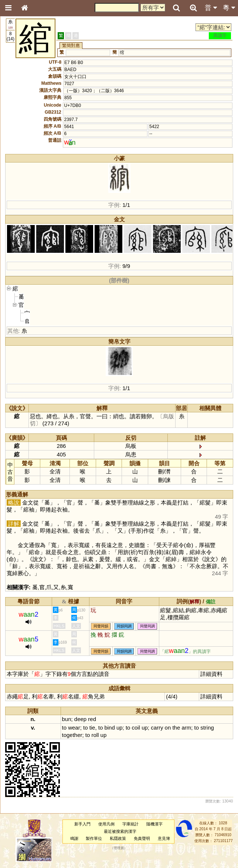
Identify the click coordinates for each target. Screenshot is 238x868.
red (92, 719)
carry (157, 728)
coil (136, 728)
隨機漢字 (154, 824)
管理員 (119, 848)
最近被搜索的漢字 (120, 831)
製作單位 (94, 838)
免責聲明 (142, 838)
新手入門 (82, 824)
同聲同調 (147, 626)
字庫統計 (130, 824)
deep (80, 719)
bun (67, 719)
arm (186, 728)
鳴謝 (74, 838)
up (120, 728)
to (64, 728)
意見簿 (164, 838)
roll (95, 735)
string (207, 728)
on (168, 728)
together (72, 735)
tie (92, 728)
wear (74, 728)
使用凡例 (106, 824)
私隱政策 (118, 838)
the (176, 728)
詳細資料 (211, 674)
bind (109, 728)
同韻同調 (124, 626)
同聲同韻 (101, 626)
